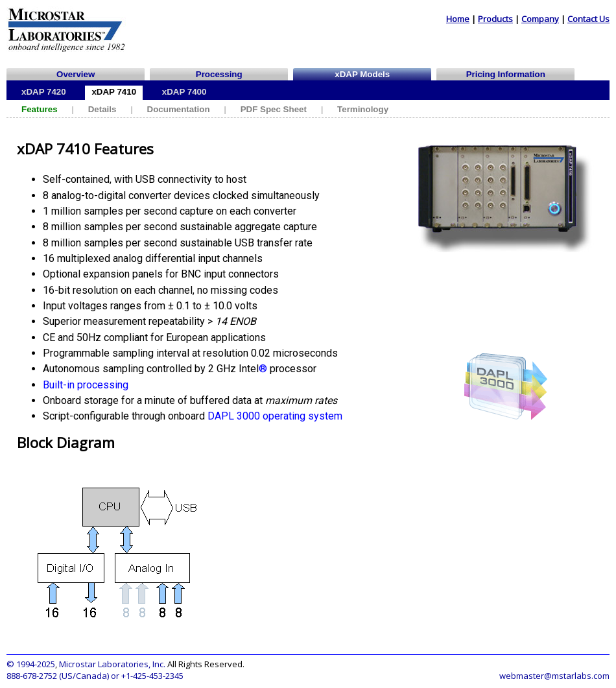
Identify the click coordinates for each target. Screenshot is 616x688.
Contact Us (588, 19)
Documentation (179, 109)
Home (458, 19)
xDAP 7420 (44, 92)
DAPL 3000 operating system (275, 416)
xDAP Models (362, 74)
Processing (219, 74)
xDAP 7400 (184, 92)
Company (540, 19)
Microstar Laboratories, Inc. (112, 664)
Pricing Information (506, 74)
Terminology (363, 109)
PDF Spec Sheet (274, 109)
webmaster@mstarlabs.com (554, 676)
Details (102, 109)
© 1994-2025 (31, 664)
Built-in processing (86, 385)
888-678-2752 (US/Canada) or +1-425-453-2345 (95, 676)
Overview (76, 74)
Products (495, 19)
